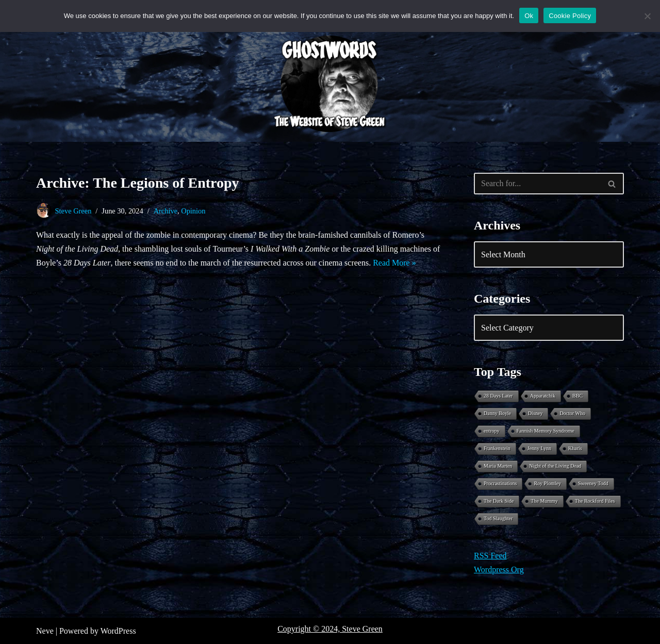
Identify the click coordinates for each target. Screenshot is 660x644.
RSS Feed (490, 556)
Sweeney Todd (593, 483)
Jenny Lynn (539, 448)
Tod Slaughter (498, 518)
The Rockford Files (595, 501)
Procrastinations (500, 483)
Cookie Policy (570, 16)
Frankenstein (497, 448)
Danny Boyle (497, 413)
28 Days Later (498, 396)
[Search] (537, 184)
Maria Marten (498, 466)
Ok (529, 16)
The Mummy (544, 501)
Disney (535, 413)
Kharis (575, 448)
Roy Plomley (547, 483)
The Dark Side (499, 501)
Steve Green (73, 211)
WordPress (118, 631)
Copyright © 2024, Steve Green (330, 629)
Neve (45, 631)
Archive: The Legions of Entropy (138, 183)
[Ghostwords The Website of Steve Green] (330, 84)
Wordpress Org (499, 569)
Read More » (394, 263)
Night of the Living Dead (555, 466)
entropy (492, 431)
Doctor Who (572, 413)
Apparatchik (543, 396)
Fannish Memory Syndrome (546, 431)
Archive (166, 211)
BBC (577, 396)
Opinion (193, 211)
